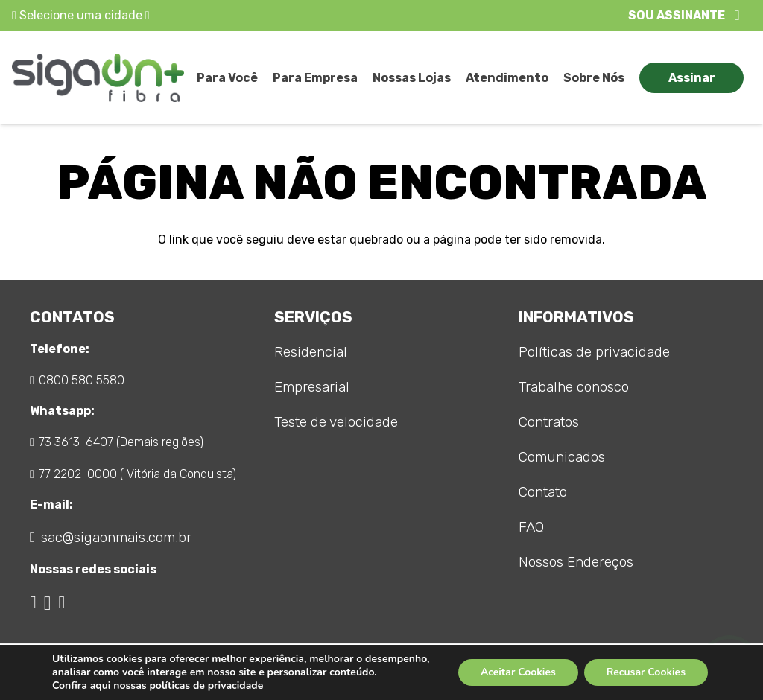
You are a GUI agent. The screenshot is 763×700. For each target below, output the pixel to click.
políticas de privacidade (206, 685)
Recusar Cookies (646, 672)
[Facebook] (33, 602)
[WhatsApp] (61, 602)
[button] (684, 16)
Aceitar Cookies (518, 672)
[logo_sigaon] (98, 78)
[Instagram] (48, 603)
